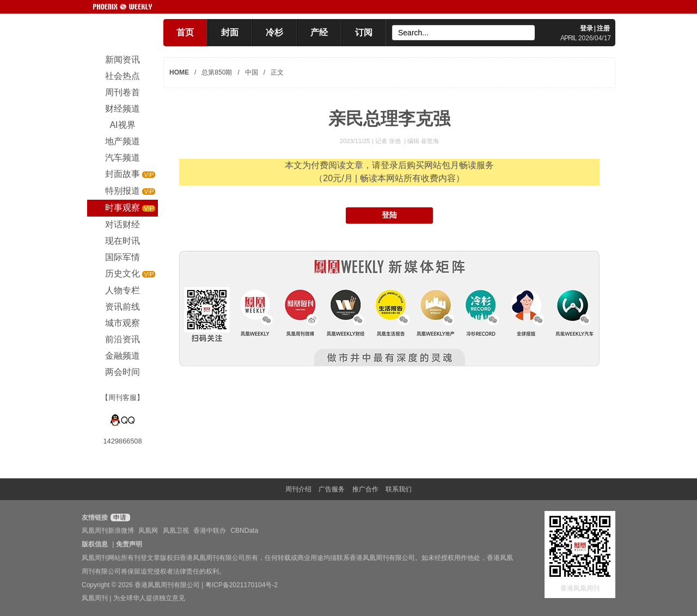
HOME (179, 72)
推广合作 (365, 489)
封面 (230, 32)
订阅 (364, 32)
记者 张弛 (389, 141)
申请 (119, 518)
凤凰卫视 (176, 531)
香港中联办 (210, 531)
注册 (603, 28)
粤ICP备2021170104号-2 (241, 585)
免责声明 (129, 544)
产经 (319, 32)
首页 (185, 32)
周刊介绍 (298, 489)
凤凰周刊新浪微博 (108, 531)
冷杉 (274, 32)
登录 (586, 28)
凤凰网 (148, 531)
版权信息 (95, 544)
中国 (252, 72)
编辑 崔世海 (423, 141)
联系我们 (399, 489)
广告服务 (332, 489)
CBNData (244, 531)
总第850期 (217, 72)
